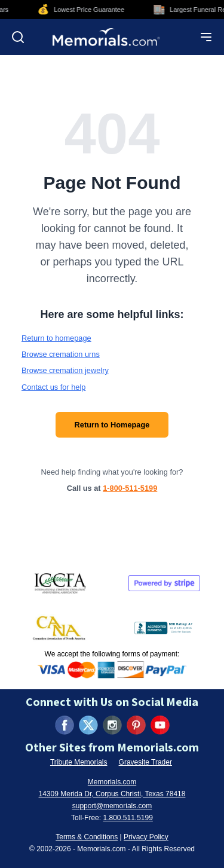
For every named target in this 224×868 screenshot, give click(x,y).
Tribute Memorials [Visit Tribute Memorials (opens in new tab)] (79, 762)
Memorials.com (112, 782)
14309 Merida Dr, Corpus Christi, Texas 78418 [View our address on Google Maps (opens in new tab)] (112, 794)
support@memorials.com (112, 806)
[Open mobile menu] (206, 37)
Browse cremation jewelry (65, 370)
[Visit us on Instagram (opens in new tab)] (112, 725)
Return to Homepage (112, 425)
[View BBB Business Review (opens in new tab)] (164, 628)
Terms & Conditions (87, 837)
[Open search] (18, 37)
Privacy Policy (146, 837)
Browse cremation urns (61, 354)
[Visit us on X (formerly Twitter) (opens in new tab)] (88, 725)
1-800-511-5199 (130, 488)
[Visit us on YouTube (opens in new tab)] (160, 725)
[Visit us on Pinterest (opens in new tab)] (136, 725)
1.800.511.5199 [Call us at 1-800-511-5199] (128, 818)
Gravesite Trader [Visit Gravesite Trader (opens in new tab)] (145, 762)
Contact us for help (53, 387)
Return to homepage (56, 338)
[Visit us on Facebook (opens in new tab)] (65, 725)
